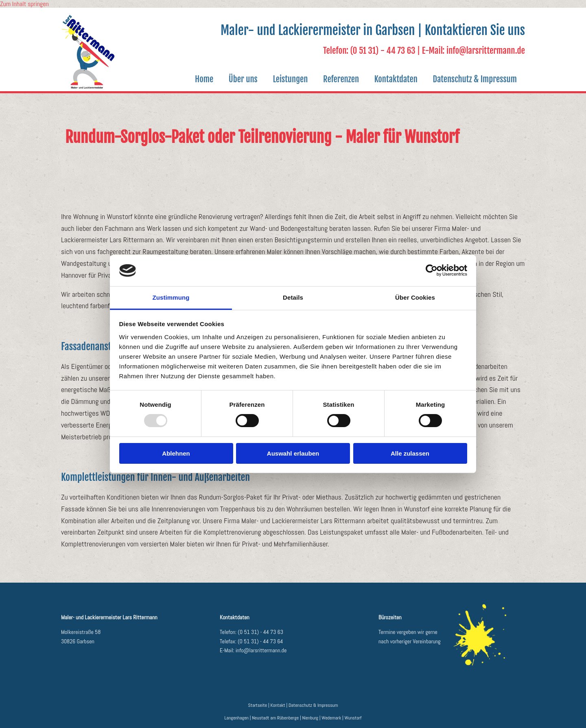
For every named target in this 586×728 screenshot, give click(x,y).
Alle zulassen (410, 453)
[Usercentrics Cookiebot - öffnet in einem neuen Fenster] (432, 270)
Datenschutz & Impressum (474, 79)
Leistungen (284, 79)
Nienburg (310, 718)
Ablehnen (176, 453)
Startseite (258, 705)
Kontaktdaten (393, 79)
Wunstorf (353, 718)
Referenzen (337, 79)
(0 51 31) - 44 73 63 (260, 632)
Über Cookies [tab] (415, 297)
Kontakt (278, 705)
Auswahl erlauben (293, 453)
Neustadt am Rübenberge (275, 718)
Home (195, 79)
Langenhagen (237, 718)
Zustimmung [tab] (171, 297)
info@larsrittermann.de (261, 650)
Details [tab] (293, 297)
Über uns (235, 79)
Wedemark (331, 718)
